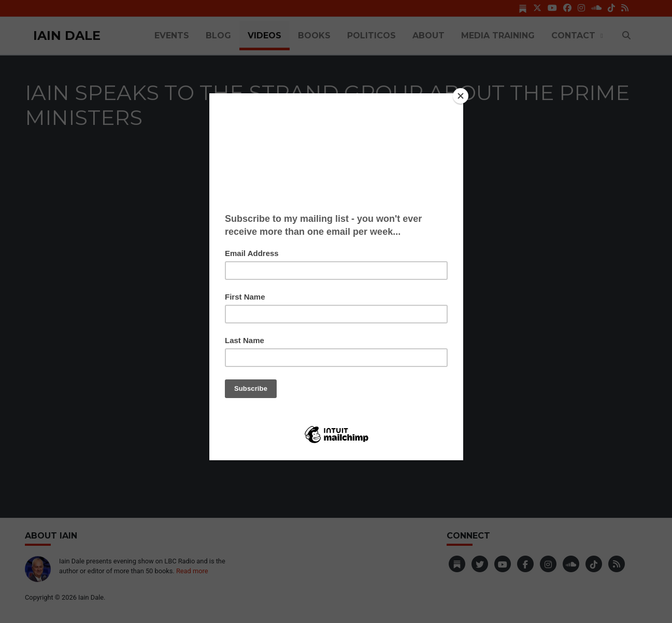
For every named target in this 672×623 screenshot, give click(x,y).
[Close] (461, 96)
